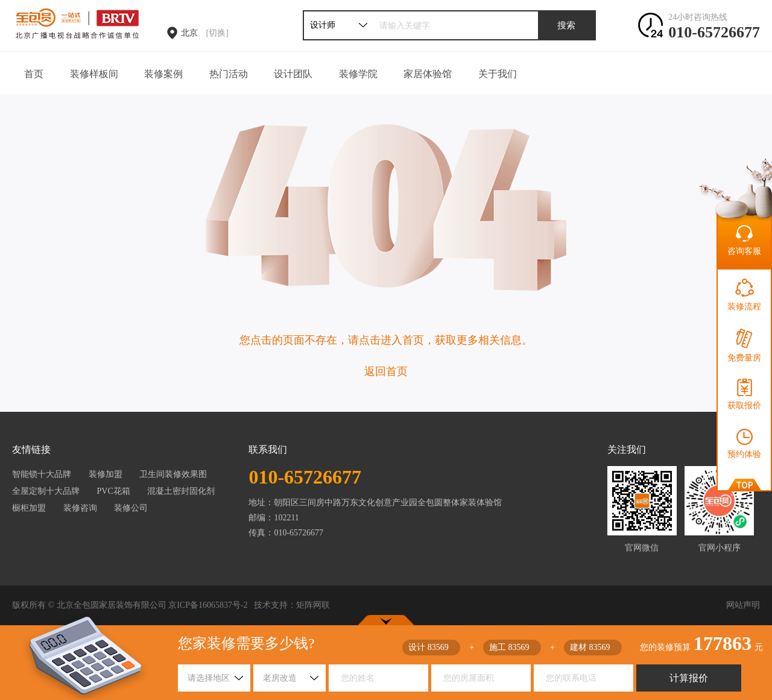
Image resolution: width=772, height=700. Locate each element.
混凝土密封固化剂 (181, 491)
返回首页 (386, 371)
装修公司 (131, 508)
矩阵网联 (313, 605)
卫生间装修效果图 (173, 474)
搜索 (566, 25)
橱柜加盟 (29, 508)
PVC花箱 (114, 491)
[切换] (217, 33)
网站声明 (743, 605)
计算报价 (689, 678)
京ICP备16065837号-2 (208, 605)
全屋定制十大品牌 (46, 491)
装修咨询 (80, 508)
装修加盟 (106, 474)
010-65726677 (714, 32)
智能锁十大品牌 (42, 474)
